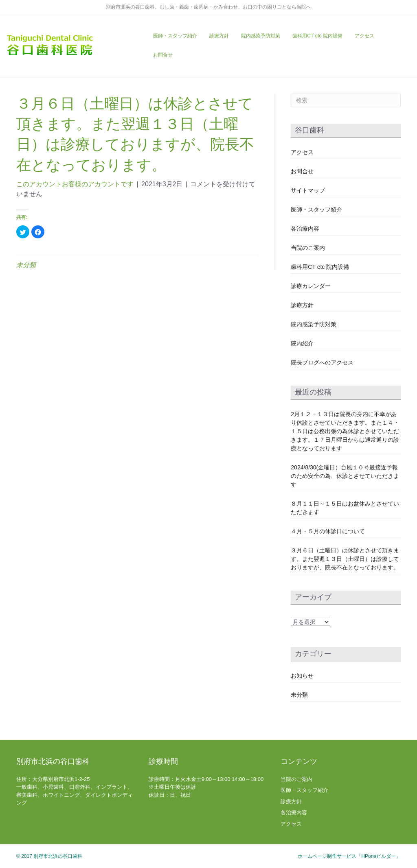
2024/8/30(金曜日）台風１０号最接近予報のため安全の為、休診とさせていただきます (345, 476)
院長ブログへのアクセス (322, 362)
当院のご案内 (308, 248)
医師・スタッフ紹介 (175, 36)
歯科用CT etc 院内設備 (317, 36)
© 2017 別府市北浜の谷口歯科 (49, 856)
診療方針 (219, 36)
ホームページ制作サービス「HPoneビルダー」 (349, 856)
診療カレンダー (311, 286)
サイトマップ (308, 190)
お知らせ (302, 676)
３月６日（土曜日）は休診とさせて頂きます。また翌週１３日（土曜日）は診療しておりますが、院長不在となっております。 (345, 559)
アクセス (364, 36)
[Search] (346, 100)
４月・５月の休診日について (328, 531)
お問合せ (163, 55)
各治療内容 (305, 229)
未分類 (26, 265)
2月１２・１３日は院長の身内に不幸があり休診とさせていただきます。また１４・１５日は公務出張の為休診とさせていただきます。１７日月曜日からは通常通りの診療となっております (345, 431)
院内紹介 (302, 343)
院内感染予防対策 (261, 36)
